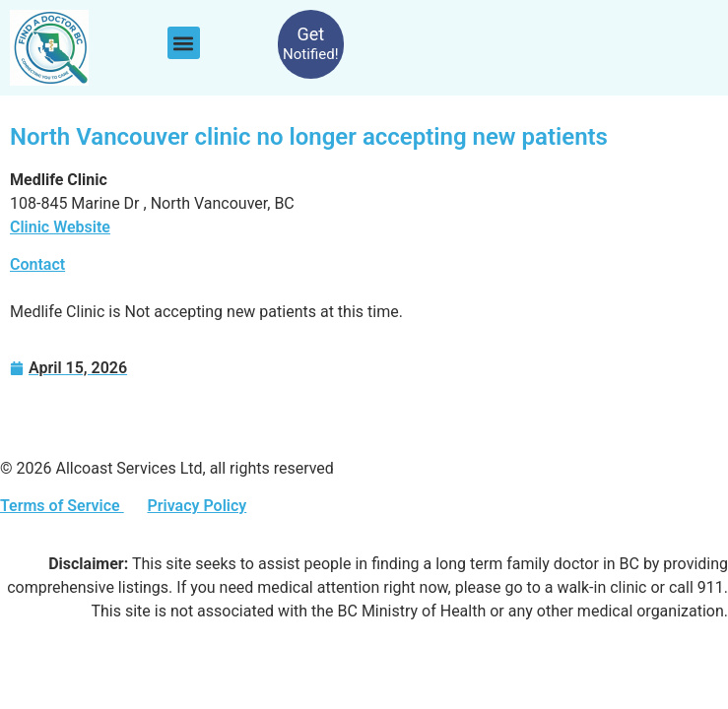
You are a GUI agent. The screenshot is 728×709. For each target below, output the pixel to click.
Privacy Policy (197, 506)
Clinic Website (60, 227)
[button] (184, 43)
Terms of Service (62, 506)
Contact (37, 264)
